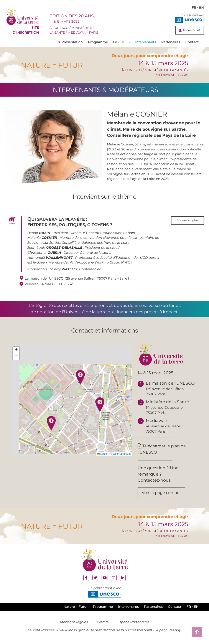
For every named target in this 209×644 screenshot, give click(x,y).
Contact (192, 42)
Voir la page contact (163, 493)
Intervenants (146, 42)
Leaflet (103, 454)
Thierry (63, 269)
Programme (98, 42)
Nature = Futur (76, 608)
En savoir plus (188, 220)
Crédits (103, 623)
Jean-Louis (55, 248)
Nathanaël (50, 258)
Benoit (39, 233)
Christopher (45, 253)
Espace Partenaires (133, 623)
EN (201, 7)
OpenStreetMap (122, 454)
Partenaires (171, 42)
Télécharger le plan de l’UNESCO (163, 449)
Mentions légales (74, 623)
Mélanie (43, 238)
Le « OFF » (122, 42)
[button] (51, 423)
